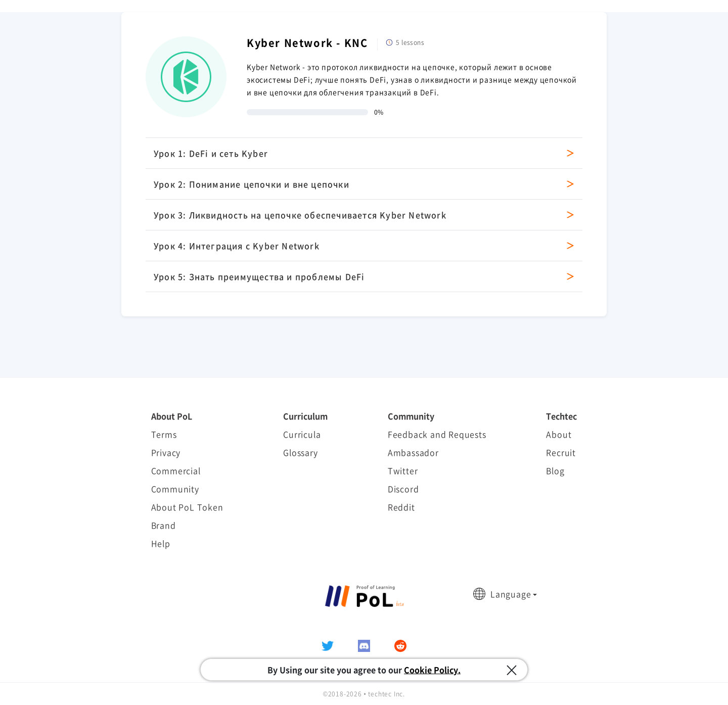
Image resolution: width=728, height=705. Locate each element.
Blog (555, 471)
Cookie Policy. (432, 670)
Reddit (401, 507)
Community (175, 489)
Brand (164, 525)
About (559, 434)
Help (161, 543)
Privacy (166, 452)
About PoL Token (187, 507)
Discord (403, 489)
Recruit (561, 452)
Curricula (302, 434)
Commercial (176, 471)
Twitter (403, 471)
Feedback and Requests (437, 434)
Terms (164, 434)
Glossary (300, 452)
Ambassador (413, 452)
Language (511, 594)
